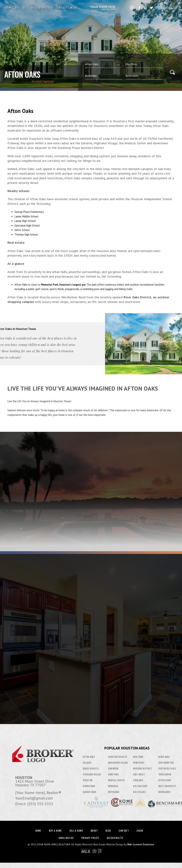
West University (167, 786)
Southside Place (167, 769)
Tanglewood (165, 774)
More (74, 8)
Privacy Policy (90, 838)
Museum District (143, 769)
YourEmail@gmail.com (34, 798)
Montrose (139, 763)
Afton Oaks (89, 757)
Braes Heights (91, 769)
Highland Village (92, 774)
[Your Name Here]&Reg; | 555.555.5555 (103, 8)
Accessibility (115, 838)
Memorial (113, 786)
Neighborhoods (42, 8)
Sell (26, 8)
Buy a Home (55, 831)
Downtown (89, 786)
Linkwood (113, 769)
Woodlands (164, 792)
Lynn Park (113, 774)
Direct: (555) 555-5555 (34, 804)
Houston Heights (118, 757)
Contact (62, 8)
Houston (88, 780)
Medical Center (116, 780)
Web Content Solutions (141, 844)
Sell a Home (76, 831)
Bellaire (87, 763)
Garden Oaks (90, 792)
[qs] (144, 64)
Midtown (138, 757)
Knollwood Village (118, 763)
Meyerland (114, 792)
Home (9, 8)
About (94, 831)
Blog (108, 831)
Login (140, 831)
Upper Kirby (165, 780)
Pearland (138, 780)
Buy (18, 8)
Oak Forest (139, 774)
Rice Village (139, 792)
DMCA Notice (66, 838)
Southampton (166, 763)
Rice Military (140, 786)
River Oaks (164, 757)
